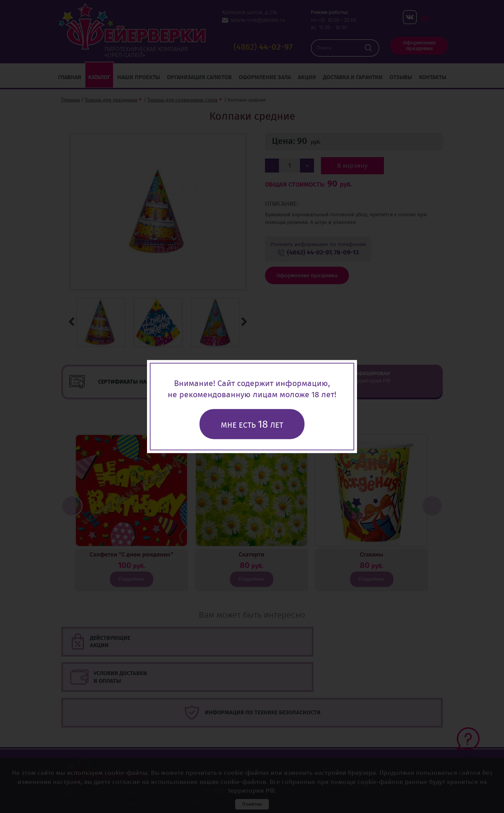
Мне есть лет (252, 424)
